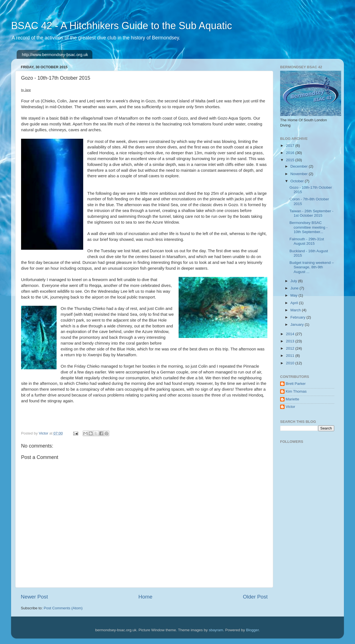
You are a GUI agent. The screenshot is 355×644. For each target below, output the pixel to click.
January (298, 324)
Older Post (255, 597)
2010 (291, 363)
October (298, 181)
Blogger (252, 630)
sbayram (216, 630)
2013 (291, 341)
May (294, 295)
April (295, 303)
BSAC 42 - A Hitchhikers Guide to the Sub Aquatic (121, 26)
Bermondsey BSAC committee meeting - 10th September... (309, 227)
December (300, 166)
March (296, 310)
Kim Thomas (296, 391)
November (300, 174)
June (295, 288)
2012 (291, 348)
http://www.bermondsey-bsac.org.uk (55, 55)
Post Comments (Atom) (63, 608)
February (298, 317)
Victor (290, 407)
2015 (291, 160)
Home (145, 597)
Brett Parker (296, 384)
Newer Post (34, 597)
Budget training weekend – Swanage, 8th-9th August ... (312, 267)
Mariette (292, 399)
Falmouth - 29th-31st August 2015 (307, 241)
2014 (291, 334)
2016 (291, 153)
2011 (291, 356)
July (294, 281)
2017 (291, 146)
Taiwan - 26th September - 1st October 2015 (311, 213)
